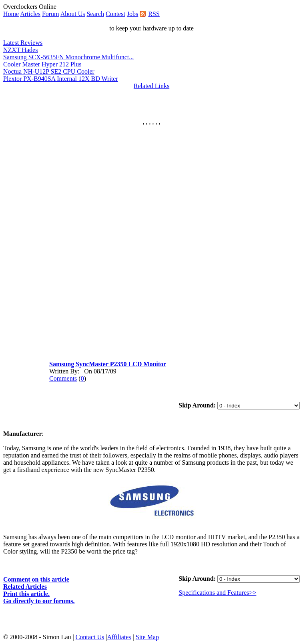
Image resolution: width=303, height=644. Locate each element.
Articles (30, 14)
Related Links (151, 86)
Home (11, 14)
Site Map (147, 637)
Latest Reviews (23, 43)
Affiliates (119, 637)
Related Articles (25, 587)
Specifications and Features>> (217, 593)
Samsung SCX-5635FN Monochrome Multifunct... (68, 57)
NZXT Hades (20, 50)
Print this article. (26, 594)
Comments (63, 378)
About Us (73, 14)
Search (95, 14)
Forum (51, 14)
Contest (115, 14)
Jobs (132, 14)
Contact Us (90, 637)
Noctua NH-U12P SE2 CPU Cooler (49, 71)
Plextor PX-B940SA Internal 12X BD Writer (61, 79)
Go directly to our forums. (39, 601)
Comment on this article (36, 579)
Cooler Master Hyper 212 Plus (42, 64)
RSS (154, 14)
